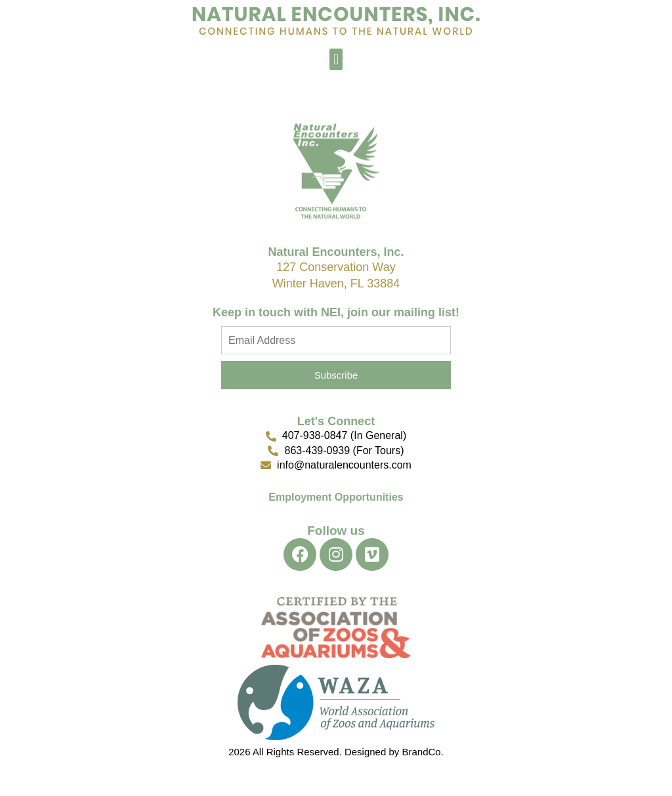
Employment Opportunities (336, 497)
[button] (336, 59)
